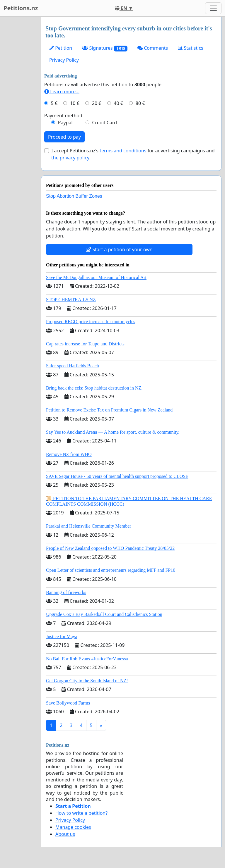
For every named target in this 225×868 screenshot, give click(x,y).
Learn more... (62, 92)
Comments (153, 48)
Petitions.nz (21, 8)
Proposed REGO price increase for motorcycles (91, 322)
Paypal (65, 123)
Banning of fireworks (66, 592)
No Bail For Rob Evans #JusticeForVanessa (87, 659)
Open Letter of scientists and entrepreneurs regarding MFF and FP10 (111, 570)
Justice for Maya (62, 637)
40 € (118, 103)
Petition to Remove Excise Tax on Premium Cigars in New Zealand (109, 410)
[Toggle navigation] (213, 8)
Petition (61, 48)
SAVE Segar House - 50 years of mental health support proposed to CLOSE (117, 476)
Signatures (105, 48)
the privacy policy (70, 158)
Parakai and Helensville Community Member (89, 526)
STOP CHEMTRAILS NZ (71, 300)
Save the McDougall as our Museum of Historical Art (96, 277)
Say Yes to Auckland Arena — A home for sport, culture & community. (113, 432)
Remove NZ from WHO (69, 454)
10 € (75, 103)
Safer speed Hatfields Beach (73, 366)
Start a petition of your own (119, 249)
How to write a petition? (81, 813)
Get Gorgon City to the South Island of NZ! (87, 681)
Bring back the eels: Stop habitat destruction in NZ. (94, 388)
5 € (54, 103)
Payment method (63, 116)
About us (65, 834)
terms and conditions (123, 151)
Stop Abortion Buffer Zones (74, 196)
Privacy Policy (64, 60)
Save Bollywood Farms (68, 703)
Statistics (191, 48)
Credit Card (104, 123)
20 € (97, 103)
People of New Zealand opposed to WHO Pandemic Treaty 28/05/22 (110, 548)
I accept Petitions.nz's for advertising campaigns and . (133, 154)
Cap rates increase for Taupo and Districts (85, 344)
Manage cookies (73, 827)
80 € (140, 103)
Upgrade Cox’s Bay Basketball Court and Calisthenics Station (104, 614)
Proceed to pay (64, 137)
